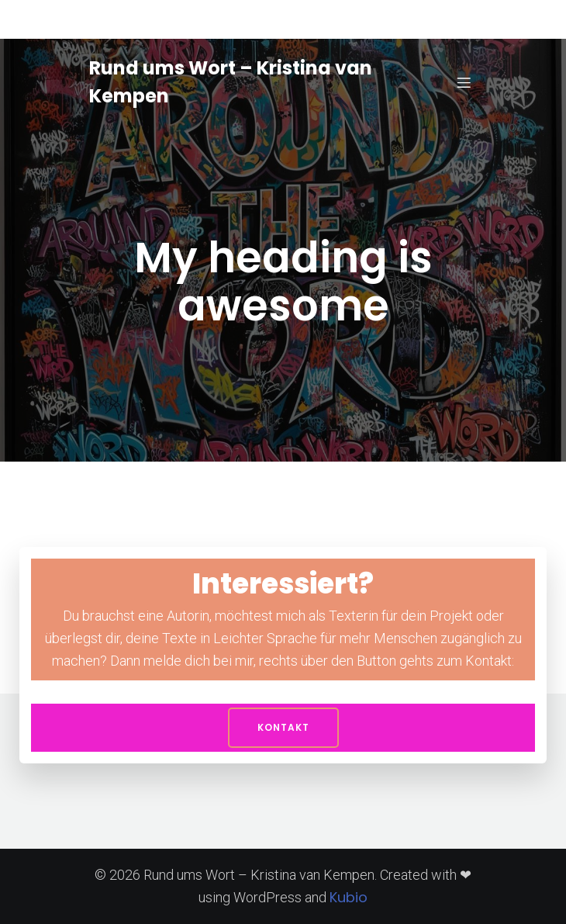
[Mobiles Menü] (464, 82)
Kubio (349, 897)
